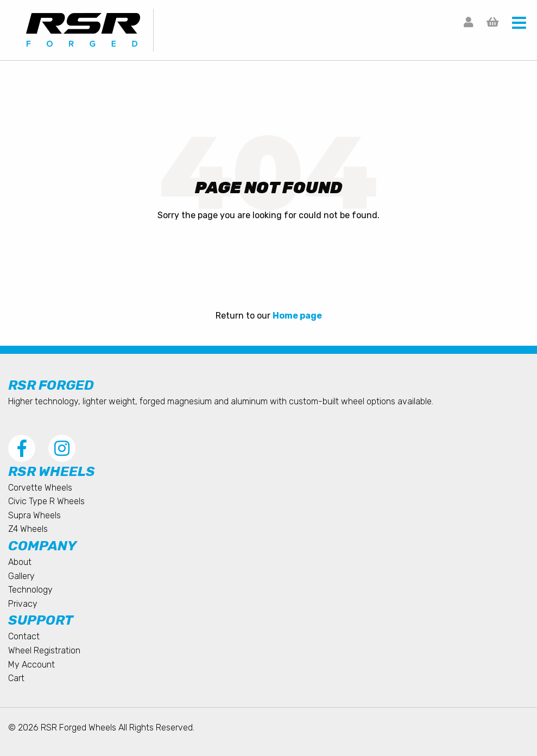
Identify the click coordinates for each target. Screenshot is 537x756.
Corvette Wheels (40, 488)
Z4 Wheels (28, 529)
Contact (24, 636)
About (20, 562)
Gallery (21, 576)
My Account (31, 665)
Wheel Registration (44, 650)
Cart (16, 678)
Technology (30, 590)
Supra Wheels (34, 515)
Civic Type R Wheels (46, 501)
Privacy (23, 604)
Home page (297, 316)
